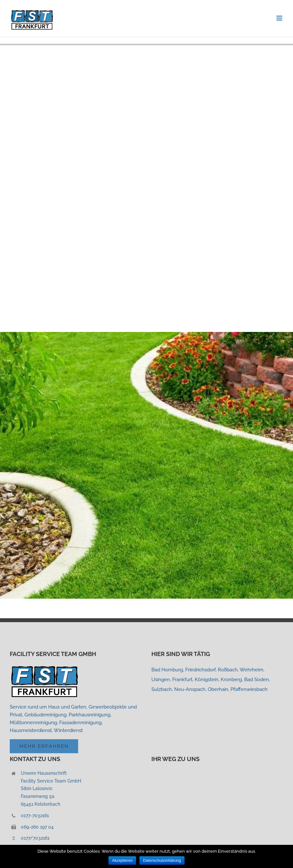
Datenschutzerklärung (162, 861)
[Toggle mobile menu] (280, 18)
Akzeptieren (122, 861)
